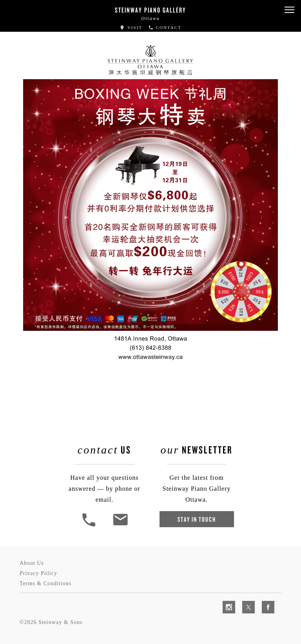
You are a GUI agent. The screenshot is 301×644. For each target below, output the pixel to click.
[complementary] (244, 601)
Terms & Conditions (45, 583)
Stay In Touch (197, 519)
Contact (165, 27)
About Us (32, 563)
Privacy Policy (38, 573)
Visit (131, 27)
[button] (289, 10)
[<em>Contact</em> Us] (120, 525)
